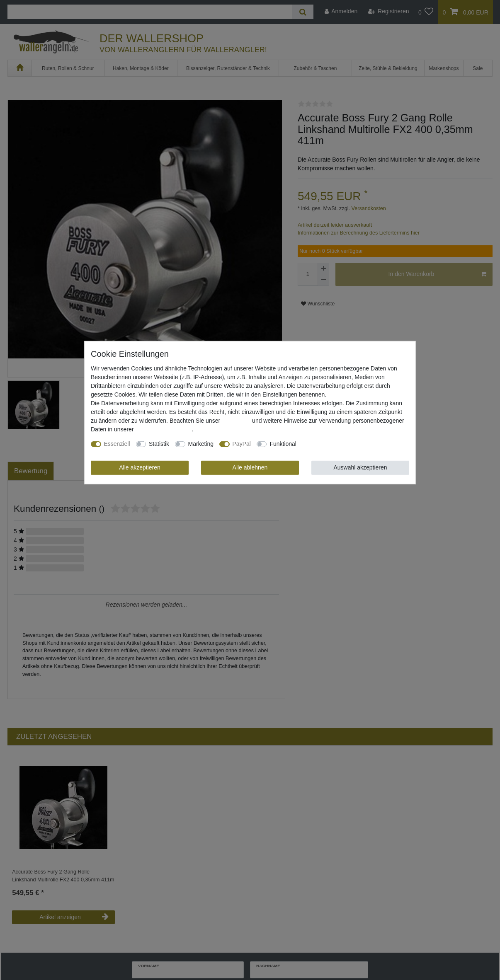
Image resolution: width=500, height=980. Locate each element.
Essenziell (117, 444)
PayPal (242, 444)
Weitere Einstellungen (330, 444)
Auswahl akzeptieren (360, 467)
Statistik (159, 444)
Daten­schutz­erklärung (163, 429)
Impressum (236, 421)
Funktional (283, 444)
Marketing (201, 444)
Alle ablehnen (250, 467)
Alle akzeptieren (140, 467)
